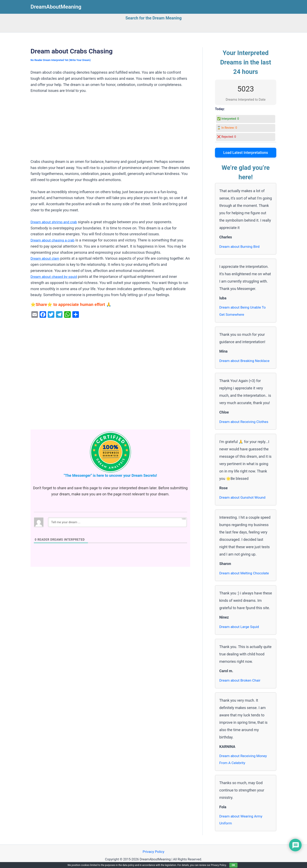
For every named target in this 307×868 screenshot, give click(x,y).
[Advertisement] (110, 128)
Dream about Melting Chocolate (245, 573)
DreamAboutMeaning (56, 7)
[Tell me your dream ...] (117, 522)
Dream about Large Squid (240, 627)
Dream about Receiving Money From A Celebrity (244, 760)
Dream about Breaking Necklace (246, 361)
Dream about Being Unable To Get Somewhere (244, 311)
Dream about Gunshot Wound (243, 498)
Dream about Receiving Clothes (245, 422)
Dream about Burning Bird (240, 246)
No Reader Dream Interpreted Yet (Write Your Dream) (62, 60)
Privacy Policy (154, 853)
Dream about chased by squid (55, 277)
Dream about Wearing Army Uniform (242, 821)
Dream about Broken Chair (241, 681)
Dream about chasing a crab (53, 240)
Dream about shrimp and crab (55, 222)
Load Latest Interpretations (246, 153)
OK (233, 865)
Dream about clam (46, 258)
